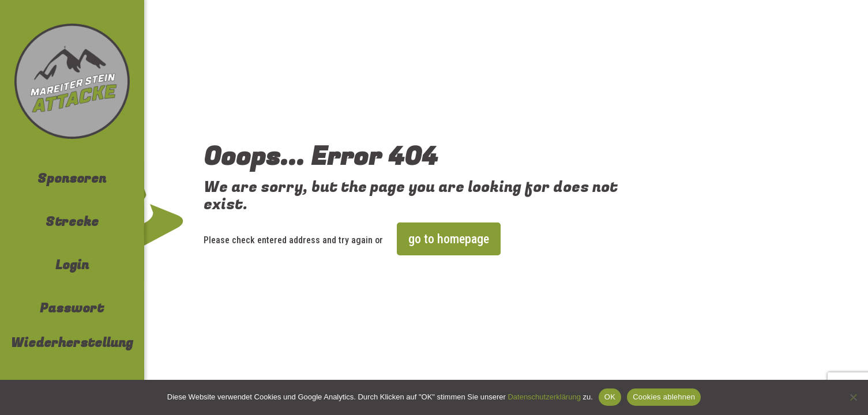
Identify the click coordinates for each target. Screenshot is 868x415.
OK (610, 397)
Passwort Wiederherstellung (72, 326)
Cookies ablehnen (664, 397)
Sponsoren (72, 179)
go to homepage (449, 239)
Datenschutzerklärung (544, 397)
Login (72, 265)
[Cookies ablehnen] (854, 397)
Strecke (72, 222)
